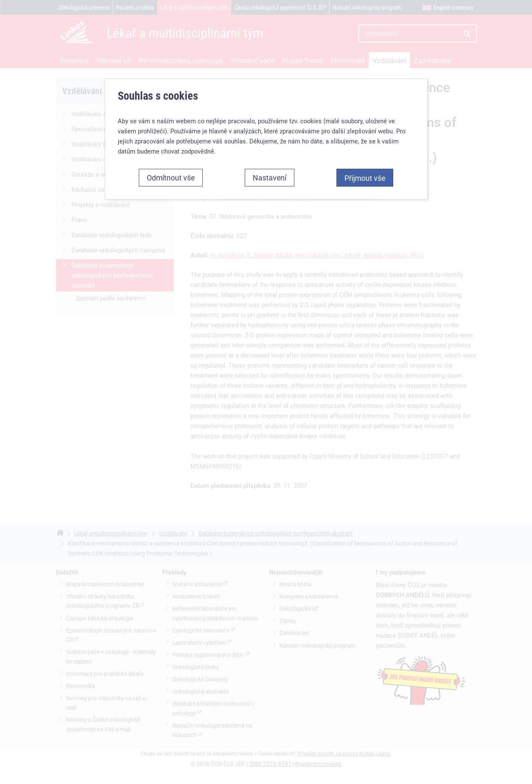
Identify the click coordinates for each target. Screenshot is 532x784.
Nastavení (270, 177)
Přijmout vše (365, 178)
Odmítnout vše (171, 177)
